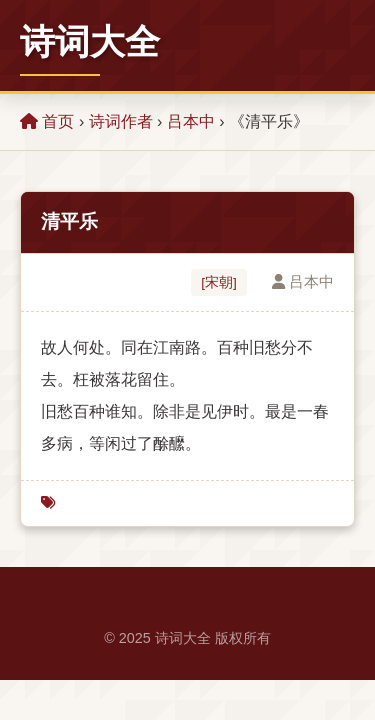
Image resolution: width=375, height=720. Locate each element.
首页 (47, 121)
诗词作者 (121, 121)
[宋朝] (219, 282)
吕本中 (191, 121)
